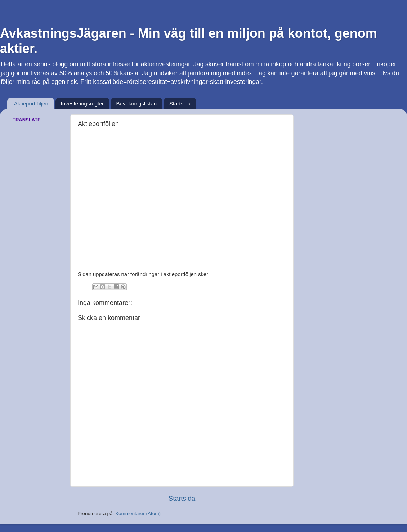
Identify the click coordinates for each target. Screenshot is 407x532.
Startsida (180, 103)
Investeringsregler (82, 103)
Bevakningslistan (137, 103)
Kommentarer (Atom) (138, 513)
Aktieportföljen (31, 103)
